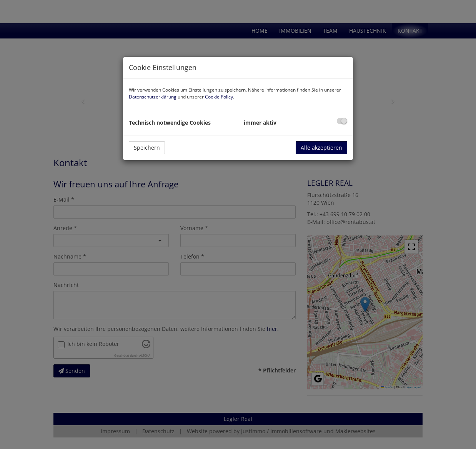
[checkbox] (342, 121)
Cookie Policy (219, 97)
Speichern (147, 148)
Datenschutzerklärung (153, 97)
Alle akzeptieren (321, 148)
